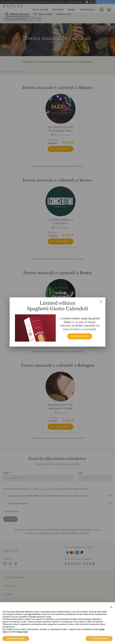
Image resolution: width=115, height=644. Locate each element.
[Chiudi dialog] (101, 302)
